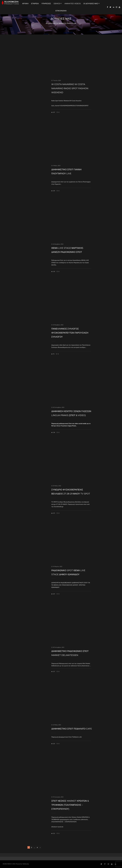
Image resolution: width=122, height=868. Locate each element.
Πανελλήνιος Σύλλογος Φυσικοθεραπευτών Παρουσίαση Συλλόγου (70, 333)
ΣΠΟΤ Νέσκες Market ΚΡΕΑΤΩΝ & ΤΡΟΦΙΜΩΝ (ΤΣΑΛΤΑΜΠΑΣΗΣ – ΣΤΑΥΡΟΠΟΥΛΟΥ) (70, 805)
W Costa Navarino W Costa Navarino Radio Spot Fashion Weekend (70, 88)
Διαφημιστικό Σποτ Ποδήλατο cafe (72, 729)
